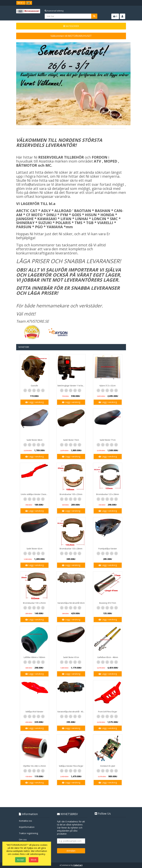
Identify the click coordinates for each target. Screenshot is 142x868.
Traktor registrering (28, 833)
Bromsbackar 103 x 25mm (34, 603)
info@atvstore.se (36, 184)
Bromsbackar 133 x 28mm (71, 549)
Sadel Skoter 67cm (71, 657)
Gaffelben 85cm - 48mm (108, 657)
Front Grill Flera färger (108, 712)
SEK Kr (21, 3)
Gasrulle (34, 386)
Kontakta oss (25, 821)
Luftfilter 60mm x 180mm (34, 657)
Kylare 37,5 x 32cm (108, 386)
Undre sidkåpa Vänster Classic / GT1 (35, 494)
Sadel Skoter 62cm (34, 549)
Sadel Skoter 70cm (71, 440)
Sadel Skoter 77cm (108, 440)
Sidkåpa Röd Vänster (34, 712)
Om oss (23, 840)
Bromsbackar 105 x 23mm (71, 494)
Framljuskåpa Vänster (108, 549)
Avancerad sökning (54, 11)
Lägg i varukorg (34, 402)
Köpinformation (27, 827)
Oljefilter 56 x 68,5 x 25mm (34, 766)
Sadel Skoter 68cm (34, 440)
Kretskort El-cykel (108, 766)
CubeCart (78, 865)
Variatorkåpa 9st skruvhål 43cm (71, 603)
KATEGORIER (71, 26)
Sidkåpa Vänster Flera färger (71, 766)
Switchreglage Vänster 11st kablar (71, 386)
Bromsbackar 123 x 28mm (108, 494)
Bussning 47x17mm (108, 603)
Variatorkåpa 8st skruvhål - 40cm (71, 712)
